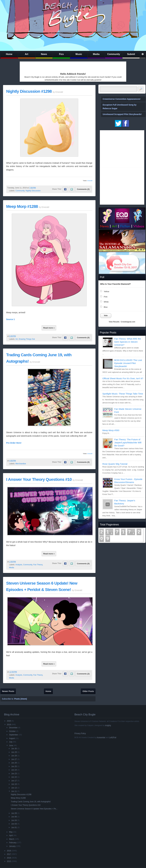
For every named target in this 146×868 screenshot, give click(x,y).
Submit (131, 54)
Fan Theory (38, 565)
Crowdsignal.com (128, 322)
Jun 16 (14, 784)
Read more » (49, 328)
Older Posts (88, 691)
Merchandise (21, 464)
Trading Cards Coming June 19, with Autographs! (31, 802)
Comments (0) (83, 338)
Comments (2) (83, 189)
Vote (106, 316)
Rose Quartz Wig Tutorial (115, 464)
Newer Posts (8, 691)
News (44, 54)
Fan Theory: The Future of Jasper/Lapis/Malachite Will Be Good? (128, 443)
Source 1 (11, 319)
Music (79, 54)
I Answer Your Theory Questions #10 (39, 479)
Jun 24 (14, 770)
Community (114, 54)
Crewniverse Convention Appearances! (122, 99)
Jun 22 (14, 777)
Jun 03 (14, 824)
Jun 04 (14, 820)
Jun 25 (14, 766)
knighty (108, 725)
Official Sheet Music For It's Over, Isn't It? (123, 378)
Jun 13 (14, 788)
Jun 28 (14, 756)
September (14, 735)
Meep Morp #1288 (22, 206)
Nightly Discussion (33, 191)
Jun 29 (14, 752)
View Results (114, 322)
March (12, 839)
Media (96, 54)
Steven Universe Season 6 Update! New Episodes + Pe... (34, 809)
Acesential (101, 737)
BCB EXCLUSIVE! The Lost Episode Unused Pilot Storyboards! (128, 363)
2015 (9, 861)
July (11, 742)
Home (9, 54)
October (12, 731)
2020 (9, 721)
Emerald (90, 181)
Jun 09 (14, 813)
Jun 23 (14, 774)
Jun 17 (14, 781)
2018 (9, 851)
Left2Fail (113, 737)
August (12, 738)
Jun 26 (14, 763)
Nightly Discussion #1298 (29, 91)
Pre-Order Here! (14, 443)
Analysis (19, 565)
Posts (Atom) (21, 699)
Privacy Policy (80, 733)
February (13, 843)
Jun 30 (14, 749)
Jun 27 (14, 759)
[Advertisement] (38, 66)
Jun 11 (14, 791)
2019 (9, 725)
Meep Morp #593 (111, 430)
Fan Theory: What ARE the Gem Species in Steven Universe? (128, 342)
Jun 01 (14, 827)
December (13, 728)
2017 (9, 854)
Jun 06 (14, 817)
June (11, 745)
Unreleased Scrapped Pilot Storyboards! (122, 114)
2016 (9, 858)
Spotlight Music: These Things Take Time (123, 394)
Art (26, 54)
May (11, 832)
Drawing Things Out (27, 339)
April (11, 835)
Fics (61, 54)
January (12, 846)
